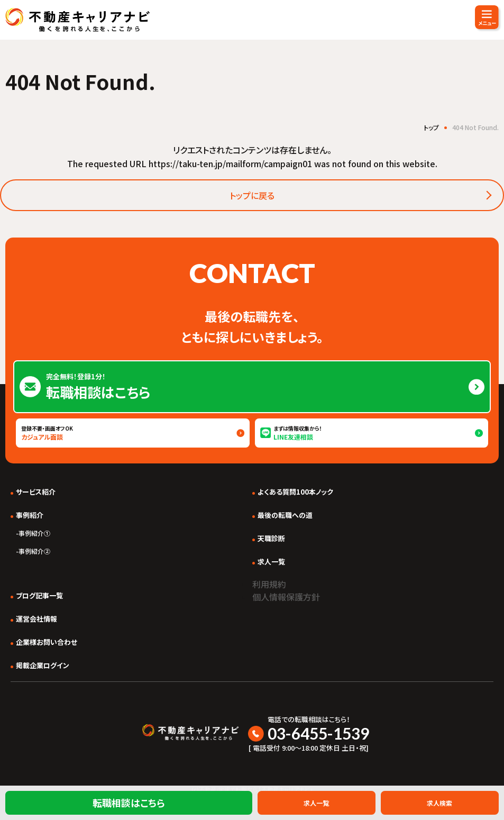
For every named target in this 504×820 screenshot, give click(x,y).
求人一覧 (271, 562)
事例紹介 (30, 515)
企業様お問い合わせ (47, 642)
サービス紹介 (36, 492)
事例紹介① (34, 533)
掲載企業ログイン (43, 665)
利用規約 (269, 584)
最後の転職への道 (285, 515)
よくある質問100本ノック (295, 492)
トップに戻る (252, 195)
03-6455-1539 (318, 733)
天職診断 (271, 538)
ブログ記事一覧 (39, 595)
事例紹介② (34, 551)
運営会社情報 (36, 619)
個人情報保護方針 (286, 597)
